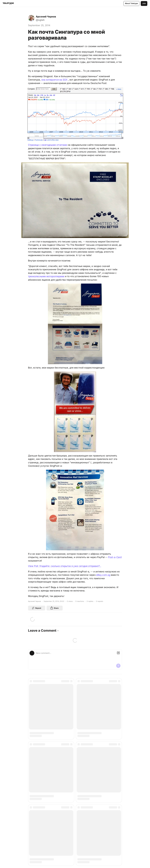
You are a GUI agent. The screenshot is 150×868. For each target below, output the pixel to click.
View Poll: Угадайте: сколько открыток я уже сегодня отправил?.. (65, 566)
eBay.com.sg (104, 575)
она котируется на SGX (54, 80)
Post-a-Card (115, 557)
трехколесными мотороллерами (46, 276)
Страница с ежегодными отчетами (48, 145)
